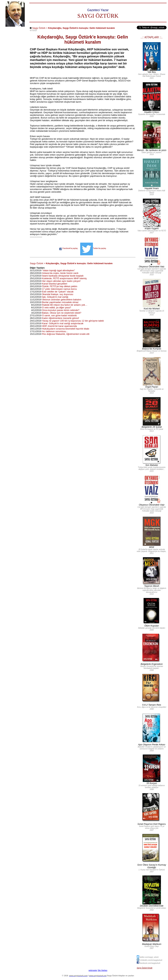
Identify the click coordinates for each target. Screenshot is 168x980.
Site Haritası (102, 970)
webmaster (93, 970)
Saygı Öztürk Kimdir (145, 968)
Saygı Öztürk (39, 28)
